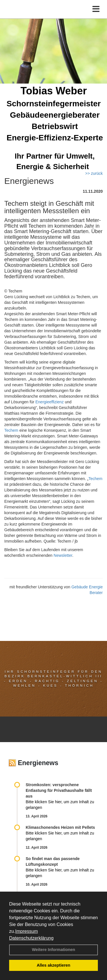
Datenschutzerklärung (31, 938)
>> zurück (94, 173)
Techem (11, 430)
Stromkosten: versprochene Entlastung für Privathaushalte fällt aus (59, 790)
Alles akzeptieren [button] (54, 965)
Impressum (26, 931)
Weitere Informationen (54, 950)
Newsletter (63, 555)
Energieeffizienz (50, 402)
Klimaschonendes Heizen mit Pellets (60, 827)
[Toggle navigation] (96, 9)
